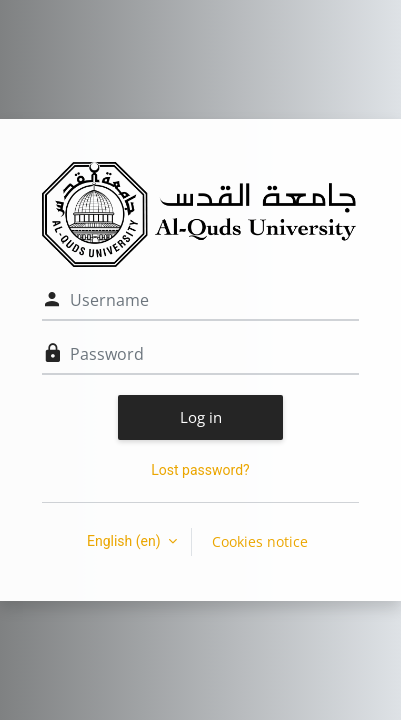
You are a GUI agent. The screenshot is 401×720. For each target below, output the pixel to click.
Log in (201, 417)
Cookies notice (260, 541)
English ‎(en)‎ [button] (125, 541)
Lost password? (200, 470)
